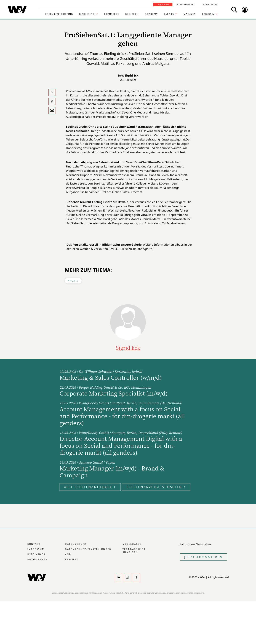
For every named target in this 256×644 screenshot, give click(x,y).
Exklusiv (208, 14)
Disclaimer (36, 554)
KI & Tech (132, 14)
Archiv (73, 281)
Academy (151, 14)
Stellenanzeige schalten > (156, 487)
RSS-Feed (72, 559)
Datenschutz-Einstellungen (88, 549)
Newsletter (210, 4)
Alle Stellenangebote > (90, 487)
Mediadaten (132, 544)
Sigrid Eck (131, 75)
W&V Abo (163, 5)
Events (169, 14)
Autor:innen (38, 559)
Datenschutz (76, 544)
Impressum (36, 549)
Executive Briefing (59, 14)
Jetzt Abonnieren (203, 557)
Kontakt (34, 544)
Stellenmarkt (186, 4)
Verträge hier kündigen (134, 551)
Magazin (190, 14)
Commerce (112, 14)
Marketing (87, 14)
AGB (68, 554)
